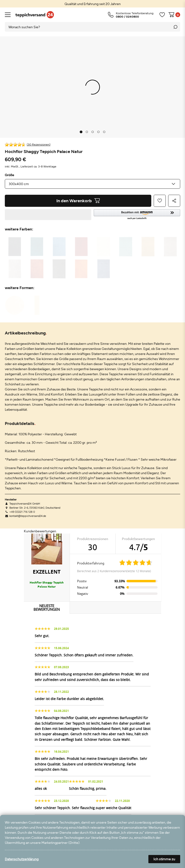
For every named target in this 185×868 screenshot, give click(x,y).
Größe (10, 175)
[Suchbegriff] (88, 27)
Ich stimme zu (164, 859)
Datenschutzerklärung (22, 859)
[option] (92, 4)
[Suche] (175, 27)
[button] (137, 215)
